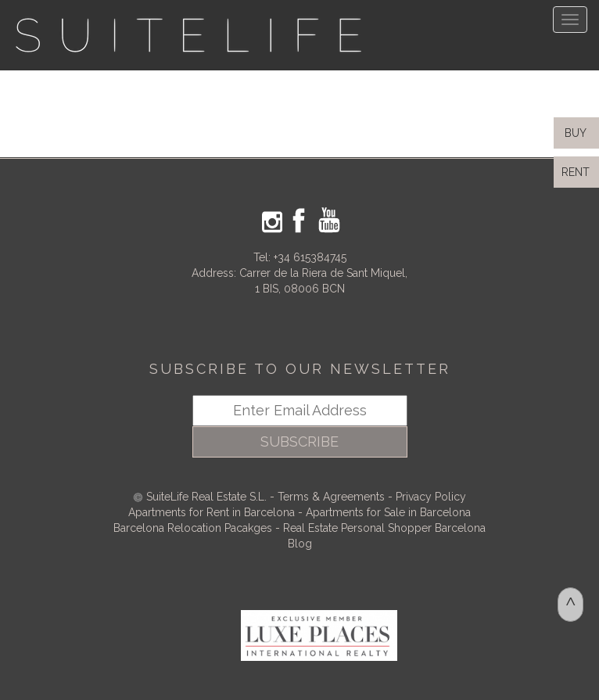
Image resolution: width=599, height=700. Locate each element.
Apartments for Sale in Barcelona (388, 512)
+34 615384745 (310, 257)
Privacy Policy (431, 497)
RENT (579, 172)
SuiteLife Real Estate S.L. (206, 497)
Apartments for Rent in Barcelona (213, 512)
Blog (300, 544)
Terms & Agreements (331, 497)
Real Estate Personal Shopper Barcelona (384, 528)
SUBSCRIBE (299, 442)
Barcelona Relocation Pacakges (193, 528)
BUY (574, 133)
